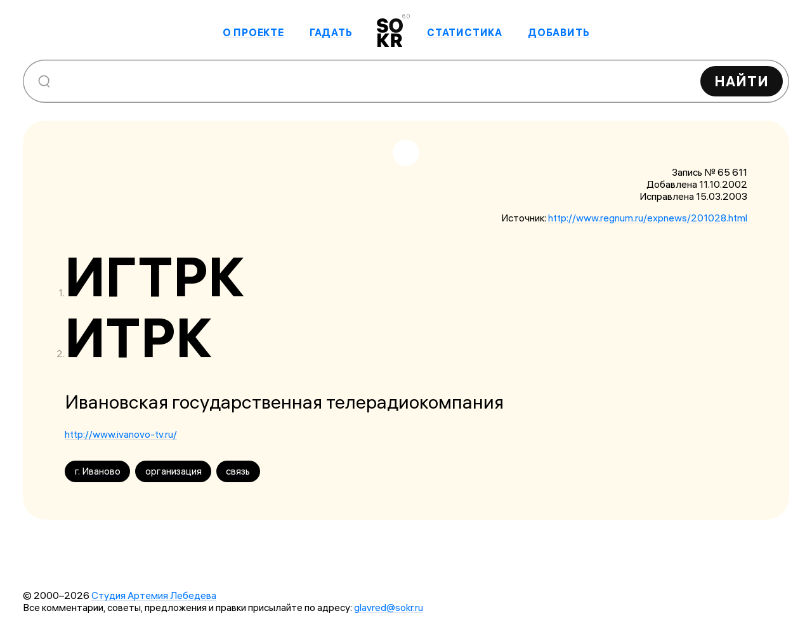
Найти (742, 81)
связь (238, 471)
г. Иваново (98, 471)
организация (174, 471)
